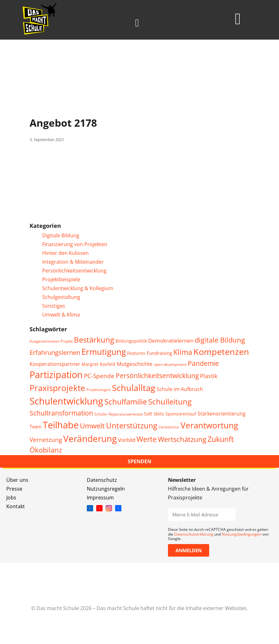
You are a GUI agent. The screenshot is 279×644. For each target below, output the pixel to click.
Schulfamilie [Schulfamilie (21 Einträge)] (126, 402)
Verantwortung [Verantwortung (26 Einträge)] (209, 425)
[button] (137, 23)
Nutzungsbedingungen (242, 534)
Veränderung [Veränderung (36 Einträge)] (90, 438)
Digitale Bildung (61, 235)
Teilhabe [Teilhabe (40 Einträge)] (61, 425)
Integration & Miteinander (73, 262)
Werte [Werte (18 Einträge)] (147, 439)
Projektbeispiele (61, 279)
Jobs (11, 498)
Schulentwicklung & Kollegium (78, 288)
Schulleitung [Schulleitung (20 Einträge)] (170, 402)
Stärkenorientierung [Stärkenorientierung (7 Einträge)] (222, 414)
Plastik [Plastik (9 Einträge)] (209, 376)
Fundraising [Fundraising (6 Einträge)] (159, 353)
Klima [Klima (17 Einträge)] (183, 352)
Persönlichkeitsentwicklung (74, 271)
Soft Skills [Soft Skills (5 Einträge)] (154, 414)
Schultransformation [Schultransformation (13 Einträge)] (61, 413)
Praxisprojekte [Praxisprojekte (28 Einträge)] (57, 388)
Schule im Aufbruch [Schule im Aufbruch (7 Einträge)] (180, 389)
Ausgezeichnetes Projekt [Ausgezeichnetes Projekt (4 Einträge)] (51, 341)
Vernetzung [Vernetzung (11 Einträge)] (46, 440)
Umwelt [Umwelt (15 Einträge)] (92, 426)
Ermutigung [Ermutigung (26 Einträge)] (104, 352)
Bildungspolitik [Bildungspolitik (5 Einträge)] (131, 341)
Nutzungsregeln (106, 489)
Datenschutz (102, 480)
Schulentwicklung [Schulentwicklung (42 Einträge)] (66, 401)
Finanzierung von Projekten (75, 244)
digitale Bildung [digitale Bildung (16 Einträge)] (220, 340)
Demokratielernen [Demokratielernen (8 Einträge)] (171, 341)
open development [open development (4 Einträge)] (170, 364)
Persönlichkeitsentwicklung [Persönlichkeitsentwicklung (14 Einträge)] (157, 375)
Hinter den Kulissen (65, 253)
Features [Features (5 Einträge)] (136, 353)
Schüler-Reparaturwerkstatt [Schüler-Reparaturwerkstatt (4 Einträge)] (119, 414)
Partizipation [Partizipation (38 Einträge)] (56, 374)
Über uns (17, 480)
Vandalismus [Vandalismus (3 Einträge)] (169, 427)
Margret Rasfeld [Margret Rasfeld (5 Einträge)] (98, 364)
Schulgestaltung (61, 297)
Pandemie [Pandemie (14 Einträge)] (203, 363)
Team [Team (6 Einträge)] (36, 427)
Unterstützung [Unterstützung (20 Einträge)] (132, 426)
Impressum (100, 498)
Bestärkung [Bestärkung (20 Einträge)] (94, 340)
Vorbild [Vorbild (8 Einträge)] (127, 440)
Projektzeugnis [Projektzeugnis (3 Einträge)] (99, 390)
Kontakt (16, 506)
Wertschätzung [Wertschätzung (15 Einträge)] (182, 439)
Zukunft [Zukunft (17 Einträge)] (221, 439)
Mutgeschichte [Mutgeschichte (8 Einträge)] (135, 364)
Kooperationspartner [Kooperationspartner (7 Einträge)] (55, 364)
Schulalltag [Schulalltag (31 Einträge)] (134, 388)
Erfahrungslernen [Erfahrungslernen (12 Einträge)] (55, 352)
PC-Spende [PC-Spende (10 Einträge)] (99, 376)
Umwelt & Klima (61, 315)
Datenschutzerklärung (194, 534)
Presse (14, 489)
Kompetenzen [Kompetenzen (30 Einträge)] (221, 352)
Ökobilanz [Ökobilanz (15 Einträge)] (46, 450)
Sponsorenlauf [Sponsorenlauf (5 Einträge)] (181, 414)
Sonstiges (54, 306)
